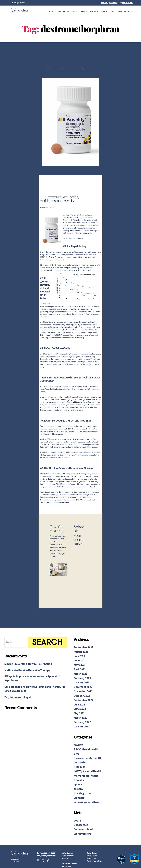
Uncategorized (81, 784)
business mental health (85, 753)
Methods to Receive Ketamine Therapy (23, 678)
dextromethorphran (66, 622)
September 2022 (82, 701)
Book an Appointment (109, 3)
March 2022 (79, 716)
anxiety (77, 742)
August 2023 (80, 659)
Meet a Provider (64, 11)
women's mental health (85, 791)
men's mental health (84, 769)
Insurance (75, 11)
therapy (78, 780)
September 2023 (82, 656)
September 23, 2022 (72, 78)
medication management (84, 622)
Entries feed (80, 813)
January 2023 (80, 686)
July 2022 (78, 705)
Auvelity (45, 622)
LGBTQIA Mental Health (85, 765)
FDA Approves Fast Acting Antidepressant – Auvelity (70, 65)
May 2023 (78, 671)
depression (53, 622)
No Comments (91, 78)
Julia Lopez (54, 78)
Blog (70, 52)
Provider (78, 772)
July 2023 (78, 663)
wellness (78, 788)
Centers (94, 11)
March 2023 (79, 678)
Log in (77, 809)
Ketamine (79, 761)
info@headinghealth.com (46, 842)
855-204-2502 (128, 3)
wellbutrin (55, 625)
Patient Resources (126, 11)
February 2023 (81, 682)
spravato (78, 776)
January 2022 (80, 724)
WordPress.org (81, 821)
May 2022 (78, 713)
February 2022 (81, 720)
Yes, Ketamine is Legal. (15, 698)
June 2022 (79, 709)
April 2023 (79, 675)
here (67, 511)
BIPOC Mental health (84, 746)
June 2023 (79, 667)
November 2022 (82, 694)
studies (53, 276)
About (104, 11)
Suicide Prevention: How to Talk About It (24, 672)
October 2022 (80, 697)
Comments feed (82, 817)
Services (51, 11)
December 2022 (81, 690)
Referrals (84, 11)
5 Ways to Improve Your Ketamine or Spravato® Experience (33, 683)
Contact (113, 11)
